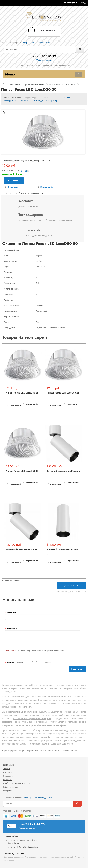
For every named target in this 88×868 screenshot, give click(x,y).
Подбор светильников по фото (17, 783)
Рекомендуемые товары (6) (45, 101)
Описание (65, 98)
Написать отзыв (36, 193)
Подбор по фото (33, 66)
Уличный (28, 798)
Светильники (14, 84)
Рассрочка (47, 66)
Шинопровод (40, 798)
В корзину (14, 181)
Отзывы (25, 101)
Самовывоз (8, 776)
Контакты (8, 780)
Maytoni (24, 161)
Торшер (41, 43)
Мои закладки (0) (62, 66)
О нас (20, 66)
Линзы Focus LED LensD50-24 (63, 393)
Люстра (25, 43)
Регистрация (69, 3)
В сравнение (47, 187)
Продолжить (77, 669)
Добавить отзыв (71, 586)
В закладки (13, 187)
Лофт (33, 43)
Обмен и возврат (11, 787)
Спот (48, 43)
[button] (84, 3)
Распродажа (9, 765)
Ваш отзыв (12, 629)
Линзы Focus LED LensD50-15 (22, 393)
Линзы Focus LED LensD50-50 (62, 84)
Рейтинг (10, 663)
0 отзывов (43, 98)
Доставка (7, 772)
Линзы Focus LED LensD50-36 (22, 471)
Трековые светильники (34, 84)
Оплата (6, 768)
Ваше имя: (12, 612)
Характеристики (9, 101)
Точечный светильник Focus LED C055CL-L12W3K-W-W (36, 549)
